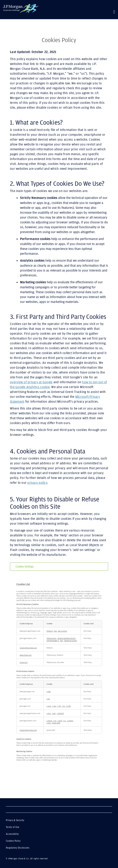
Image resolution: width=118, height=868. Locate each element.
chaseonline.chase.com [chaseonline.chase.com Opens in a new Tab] (28, 648)
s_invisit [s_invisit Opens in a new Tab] (70, 721)
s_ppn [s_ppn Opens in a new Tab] (49, 713)
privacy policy (37, 483)
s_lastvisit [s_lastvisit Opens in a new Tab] (60, 713)
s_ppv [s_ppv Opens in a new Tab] (49, 723)
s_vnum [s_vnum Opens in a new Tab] (49, 721)
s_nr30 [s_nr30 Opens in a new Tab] (68, 706)
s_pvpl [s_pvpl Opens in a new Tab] (49, 706)
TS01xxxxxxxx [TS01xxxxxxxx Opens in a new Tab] (52, 638)
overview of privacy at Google (31, 382)
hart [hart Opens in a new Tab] (56, 631)
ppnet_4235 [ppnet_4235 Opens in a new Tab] (56, 723)
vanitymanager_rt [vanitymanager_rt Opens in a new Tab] (53, 640)
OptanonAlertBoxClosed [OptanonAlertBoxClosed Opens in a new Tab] (67, 638)
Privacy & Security (25, 820)
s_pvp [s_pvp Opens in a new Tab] (54, 706)
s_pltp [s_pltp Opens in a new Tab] (49, 691)
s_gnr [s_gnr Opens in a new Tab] (54, 713)
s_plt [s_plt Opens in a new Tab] (59, 706)
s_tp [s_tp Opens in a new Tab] (64, 706)
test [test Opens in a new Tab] (62, 640)
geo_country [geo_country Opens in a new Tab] (63, 631)
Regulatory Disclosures (18, 848)
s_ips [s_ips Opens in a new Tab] (48, 699)
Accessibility (12, 834)
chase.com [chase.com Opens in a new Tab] (24, 662)
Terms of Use (13, 827)
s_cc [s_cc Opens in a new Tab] (65, 721)
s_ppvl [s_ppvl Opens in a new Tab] (60, 721)
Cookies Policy (13, 841)
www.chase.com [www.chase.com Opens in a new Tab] (26, 655)
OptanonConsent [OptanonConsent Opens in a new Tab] (71, 640)
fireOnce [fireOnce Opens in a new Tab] (50, 631)
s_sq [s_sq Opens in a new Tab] (55, 721)
